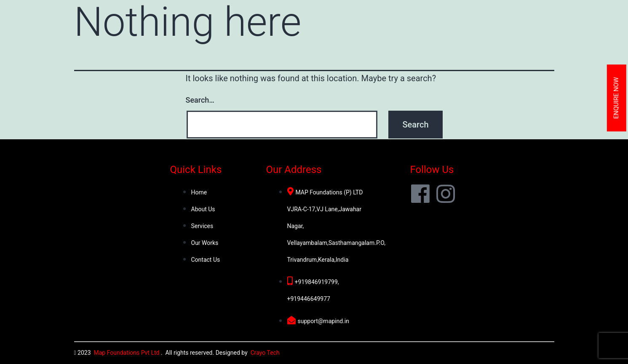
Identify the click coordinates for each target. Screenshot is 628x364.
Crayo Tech (265, 353)
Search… (200, 100)
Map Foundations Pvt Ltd (127, 353)
